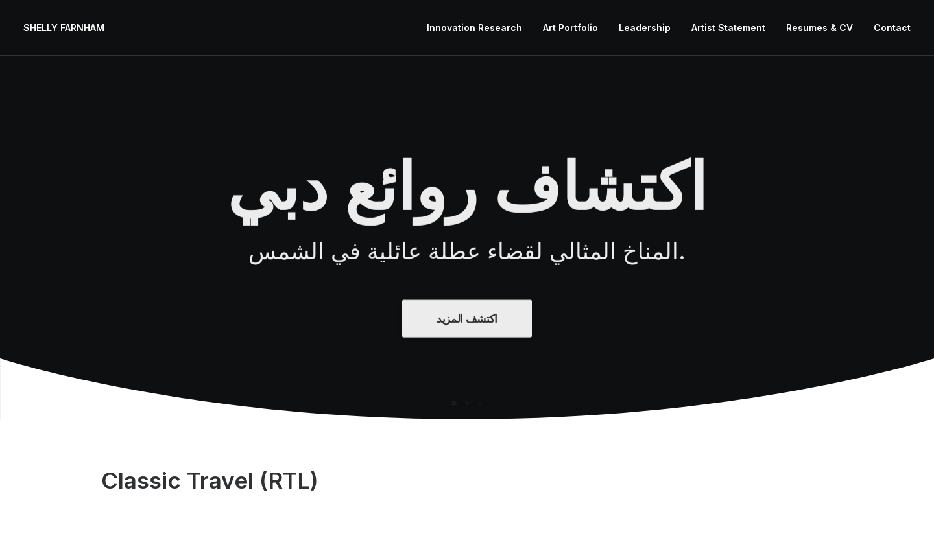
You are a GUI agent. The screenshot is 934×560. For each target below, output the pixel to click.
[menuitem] (479, 28)
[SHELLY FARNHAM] (64, 28)
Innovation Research (474, 28)
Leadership (645, 28)
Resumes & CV (820, 28)
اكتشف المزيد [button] (467, 341)
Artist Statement (728, 28)
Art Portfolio (570, 28)
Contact (892, 28)
